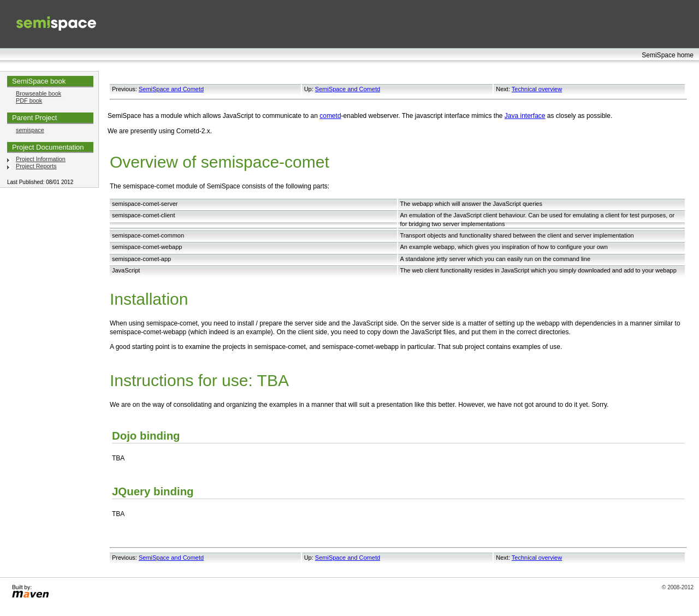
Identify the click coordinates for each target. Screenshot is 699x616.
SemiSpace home (668, 55)
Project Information (41, 159)
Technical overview (537, 89)
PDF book (29, 100)
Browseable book (38, 93)
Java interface (525, 116)
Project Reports (36, 166)
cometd (330, 116)
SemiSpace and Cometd (171, 89)
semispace (30, 130)
